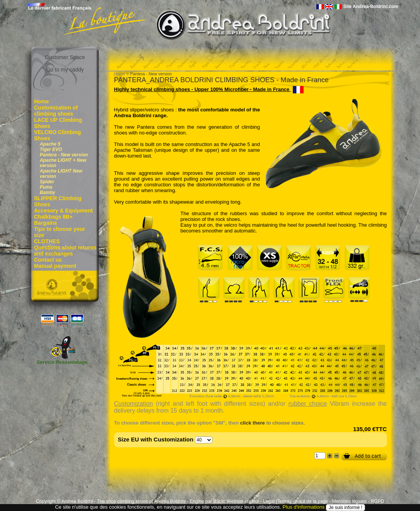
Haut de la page (312, 501)
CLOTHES (47, 241)
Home (42, 101)
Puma (46, 187)
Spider (47, 182)
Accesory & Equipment (64, 211)
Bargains (46, 223)
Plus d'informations (303, 507)
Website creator (243, 501)
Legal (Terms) (277, 501)
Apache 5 (50, 144)
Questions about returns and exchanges (66, 251)
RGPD (378, 501)
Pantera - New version (64, 155)
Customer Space (65, 57)
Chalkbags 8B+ (54, 217)
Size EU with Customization (156, 439)
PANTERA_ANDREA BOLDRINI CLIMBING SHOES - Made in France (222, 80)
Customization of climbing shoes (56, 111)
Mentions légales (349, 501)
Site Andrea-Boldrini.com (371, 7)
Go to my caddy (65, 70)
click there (252, 423)
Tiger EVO (51, 149)
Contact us (48, 260)
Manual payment (55, 266)
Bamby (48, 192)
